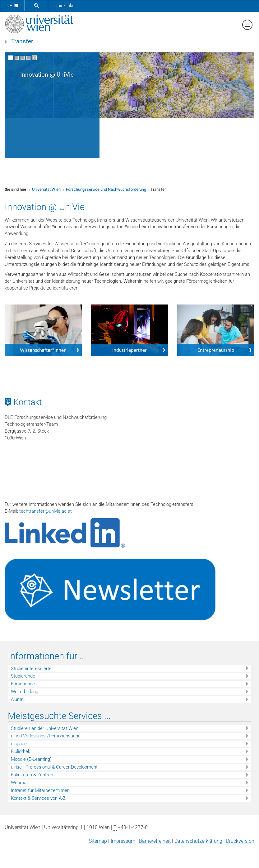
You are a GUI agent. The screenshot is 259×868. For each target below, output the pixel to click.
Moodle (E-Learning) (31, 759)
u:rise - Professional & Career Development (54, 767)
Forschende (23, 684)
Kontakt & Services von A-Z (38, 798)
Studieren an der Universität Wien (45, 728)
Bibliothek (21, 751)
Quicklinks (65, 6)
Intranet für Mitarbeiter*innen (40, 790)
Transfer (22, 41)
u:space (19, 744)
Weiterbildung (25, 692)
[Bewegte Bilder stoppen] (34, 58)
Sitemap (98, 841)
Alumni (18, 699)
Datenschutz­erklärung (198, 841)
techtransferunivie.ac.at (46, 511)
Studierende (23, 676)
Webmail (20, 783)
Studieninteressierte (31, 669)
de (12, 6)
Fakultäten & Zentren (32, 775)
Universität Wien (47, 189)
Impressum (123, 841)
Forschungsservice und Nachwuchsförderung (106, 189)
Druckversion (240, 841)
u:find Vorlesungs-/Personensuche (46, 736)
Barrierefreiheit (155, 841)
